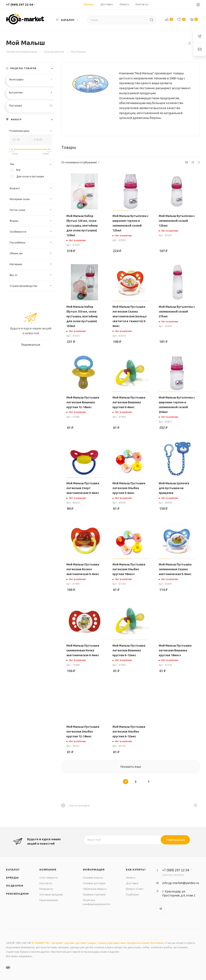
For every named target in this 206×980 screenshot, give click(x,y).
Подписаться (176, 840)
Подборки (15, 886)
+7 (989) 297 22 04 (20, 5)
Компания (48, 870)
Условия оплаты (93, 878)
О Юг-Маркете (49, 878)
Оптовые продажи (51, 894)
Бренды (12, 878)
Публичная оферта (95, 889)
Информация (94, 870)
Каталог (13, 870)
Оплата (131, 878)
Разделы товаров (23, 68)
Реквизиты (46, 889)
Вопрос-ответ (135, 889)
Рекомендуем (17, 894)
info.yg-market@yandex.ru (181, 883)
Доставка (132, 883)
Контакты (46, 883)
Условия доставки (94, 883)
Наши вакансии (49, 900)
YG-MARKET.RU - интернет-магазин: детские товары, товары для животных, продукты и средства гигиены (98, 943)
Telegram (161, 909)
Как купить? (136, 870)
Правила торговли (94, 894)
